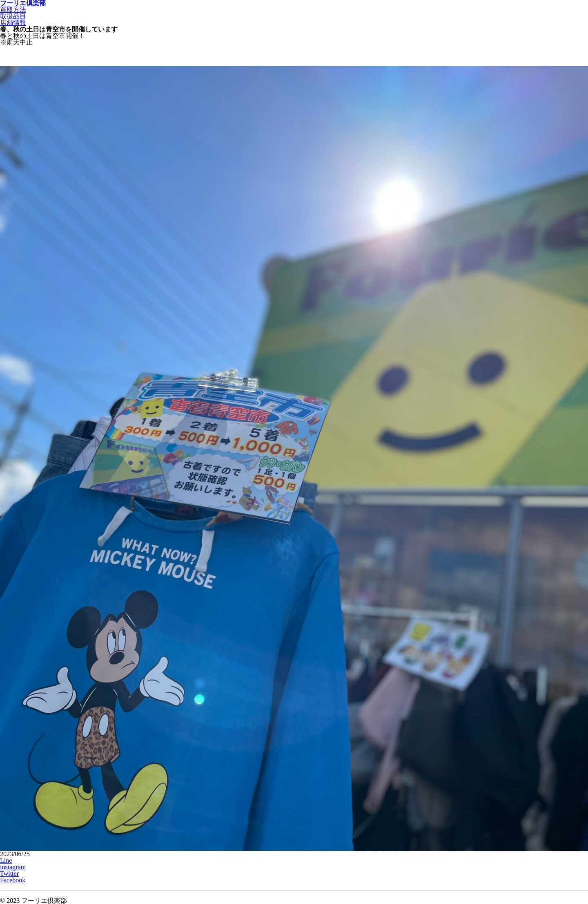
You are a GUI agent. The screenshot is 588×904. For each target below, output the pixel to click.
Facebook (13, 880)
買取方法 (13, 10)
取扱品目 (13, 16)
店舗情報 (13, 23)
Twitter (9, 874)
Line (6, 860)
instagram (13, 867)
